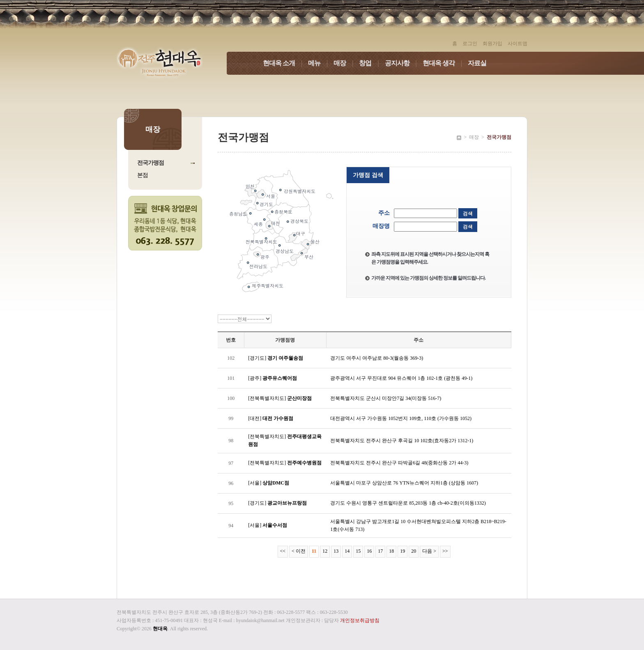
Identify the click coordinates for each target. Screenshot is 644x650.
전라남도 (258, 266)
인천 (250, 186)
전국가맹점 (151, 163)
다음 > (429, 551)
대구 (301, 233)
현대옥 (160, 629)
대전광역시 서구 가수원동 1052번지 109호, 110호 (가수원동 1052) (401, 418)
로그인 (470, 44)
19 (402, 551)
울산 (315, 242)
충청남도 (238, 214)
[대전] (271, 418)
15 (358, 551)
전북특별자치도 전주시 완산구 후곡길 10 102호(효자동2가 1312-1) (402, 441)
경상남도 (285, 251)
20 (414, 551)
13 (336, 551)
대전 (276, 223)
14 (347, 551)
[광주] (273, 378)
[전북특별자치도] (280, 398)
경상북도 (299, 221)
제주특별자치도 (268, 286)
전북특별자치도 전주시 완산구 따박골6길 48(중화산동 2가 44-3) (399, 463)
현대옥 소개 (285, 63)
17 (380, 551)
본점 (143, 175)
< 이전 (299, 551)
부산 (309, 257)
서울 (271, 196)
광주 (265, 257)
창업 (372, 63)
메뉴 (321, 63)
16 (369, 551)
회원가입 (492, 44)
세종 (258, 224)
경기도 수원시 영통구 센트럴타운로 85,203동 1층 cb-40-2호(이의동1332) (408, 503)
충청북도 (283, 212)
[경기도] (276, 358)
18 (391, 551)
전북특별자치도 (261, 242)
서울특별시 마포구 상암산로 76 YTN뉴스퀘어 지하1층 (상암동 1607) (404, 483)
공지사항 (404, 63)
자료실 (477, 63)
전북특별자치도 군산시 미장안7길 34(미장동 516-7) (386, 398)
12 (325, 551)
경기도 (266, 204)
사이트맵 (517, 44)
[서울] (269, 483)
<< (283, 551)
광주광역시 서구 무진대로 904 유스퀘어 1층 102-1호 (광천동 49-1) (401, 378)
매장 (346, 63)
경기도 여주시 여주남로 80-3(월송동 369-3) (377, 358)
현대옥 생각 (445, 63)
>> (445, 551)
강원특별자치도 (300, 191)
